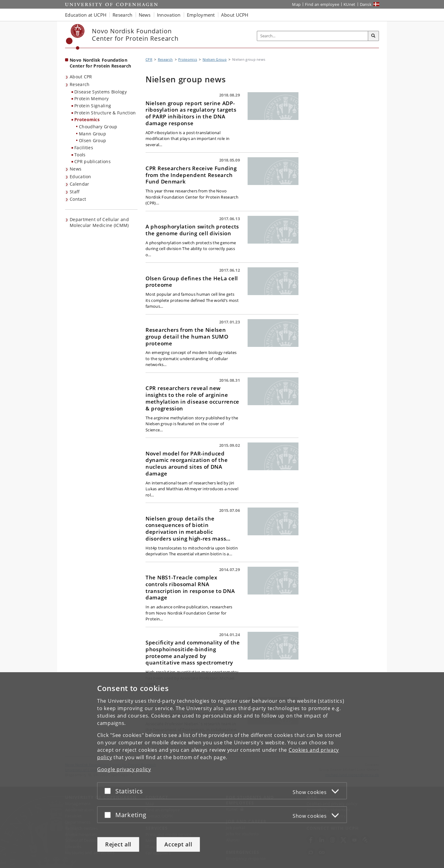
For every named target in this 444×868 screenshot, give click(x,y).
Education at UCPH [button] (86, 15)
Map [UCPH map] (296, 4)
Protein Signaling (93, 106)
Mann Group (92, 134)
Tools (80, 155)
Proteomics (87, 119)
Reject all (118, 844)
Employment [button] (201, 15)
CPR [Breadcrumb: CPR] (149, 59)
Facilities (84, 148)
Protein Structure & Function (105, 113)
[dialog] (222, 770)
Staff (75, 192)
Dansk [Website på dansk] (366, 4)
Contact (78, 199)
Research (80, 84)
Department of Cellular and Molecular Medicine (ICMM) (99, 222)
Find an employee (322, 4)
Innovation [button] (169, 15)
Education (80, 177)
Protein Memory (91, 99)
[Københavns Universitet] (75, 37)
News (76, 169)
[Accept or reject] (109, 791)
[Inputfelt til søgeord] (313, 36)
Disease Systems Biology (101, 92)
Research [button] (122, 15)
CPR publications (92, 161)
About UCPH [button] (235, 15)
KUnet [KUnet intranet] (349, 4)
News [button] (145, 15)
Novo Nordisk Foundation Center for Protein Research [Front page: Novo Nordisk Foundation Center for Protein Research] (100, 63)
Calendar (79, 184)
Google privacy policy (124, 769)
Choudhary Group (98, 127)
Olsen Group (92, 140)
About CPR (81, 77)
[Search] (373, 36)
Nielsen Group (215, 59)
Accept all (178, 844)
